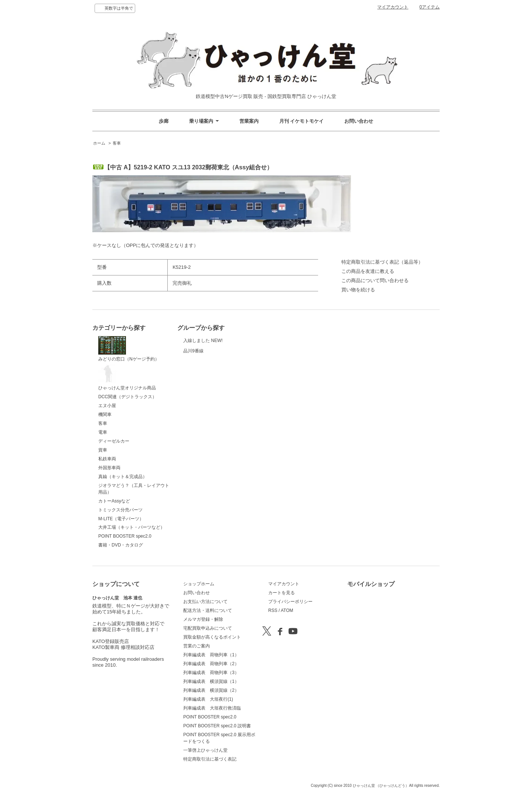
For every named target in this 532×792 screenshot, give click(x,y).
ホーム (99, 143)
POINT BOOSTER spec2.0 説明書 (217, 726)
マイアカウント (393, 7)
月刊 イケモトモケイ (302, 121)
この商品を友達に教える (368, 271)
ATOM (287, 610)
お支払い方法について (205, 602)
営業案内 (249, 121)
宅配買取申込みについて (208, 628)
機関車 (105, 414)
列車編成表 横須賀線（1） (211, 681)
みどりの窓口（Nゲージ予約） (129, 349)
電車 (103, 432)
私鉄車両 (107, 459)
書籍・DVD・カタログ (121, 545)
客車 (117, 143)
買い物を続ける (358, 290)
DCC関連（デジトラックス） (127, 397)
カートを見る (282, 593)
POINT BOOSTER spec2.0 (125, 536)
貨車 (103, 450)
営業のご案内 (197, 646)
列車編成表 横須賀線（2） (211, 690)
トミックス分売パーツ (120, 510)
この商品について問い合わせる (375, 280)
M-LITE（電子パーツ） (121, 519)
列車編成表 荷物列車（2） (211, 664)
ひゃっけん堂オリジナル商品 (127, 378)
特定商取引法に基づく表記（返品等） (382, 262)
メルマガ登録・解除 (203, 619)
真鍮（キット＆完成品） (123, 477)
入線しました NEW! (203, 345)
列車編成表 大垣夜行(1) (208, 699)
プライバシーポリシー (290, 602)
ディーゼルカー (114, 441)
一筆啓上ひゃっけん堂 (205, 750)
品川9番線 (202, 365)
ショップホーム (199, 584)
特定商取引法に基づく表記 (210, 759)
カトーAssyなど (114, 501)
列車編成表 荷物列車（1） (211, 655)
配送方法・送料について (208, 610)
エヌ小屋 (107, 406)
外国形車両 (109, 468)
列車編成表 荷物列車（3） (211, 673)
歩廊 (164, 121)
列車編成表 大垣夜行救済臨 (212, 708)
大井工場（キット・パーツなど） (132, 527)
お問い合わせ (359, 121)
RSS (273, 610)
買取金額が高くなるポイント (212, 637)
